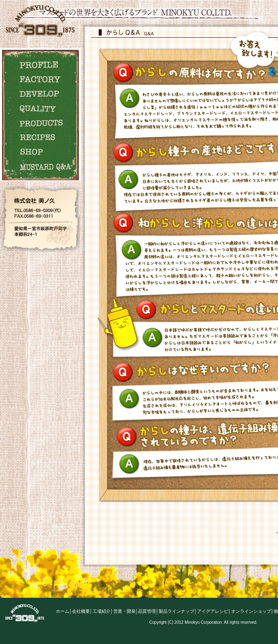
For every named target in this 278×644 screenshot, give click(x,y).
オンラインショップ (251, 611)
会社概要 (81, 611)
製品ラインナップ (176, 611)
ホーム (63, 611)
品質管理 (147, 611)
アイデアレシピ (213, 611)
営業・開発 (124, 611)
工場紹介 (102, 611)
